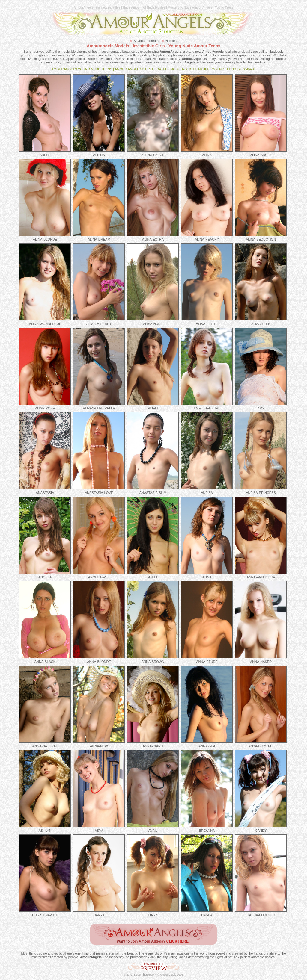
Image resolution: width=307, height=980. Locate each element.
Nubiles (171, 41)
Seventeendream (146, 41)
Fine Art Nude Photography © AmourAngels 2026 (153, 975)
